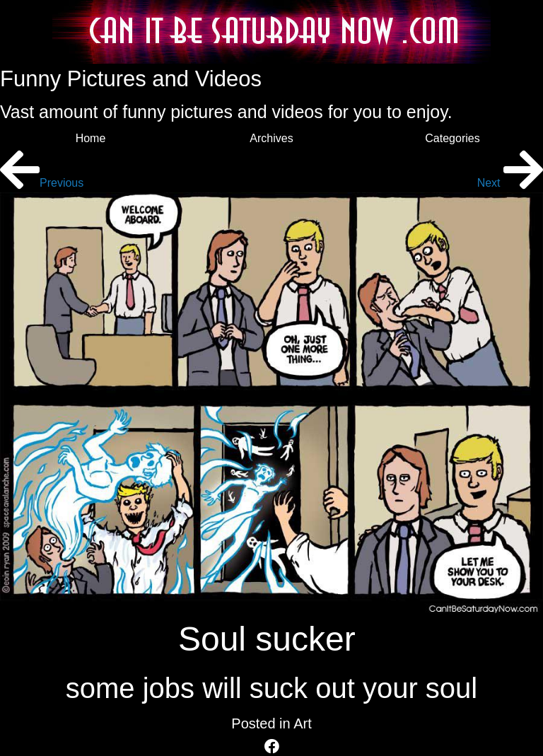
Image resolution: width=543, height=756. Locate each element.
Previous (42, 183)
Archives (271, 138)
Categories (452, 138)
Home (91, 138)
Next (510, 183)
